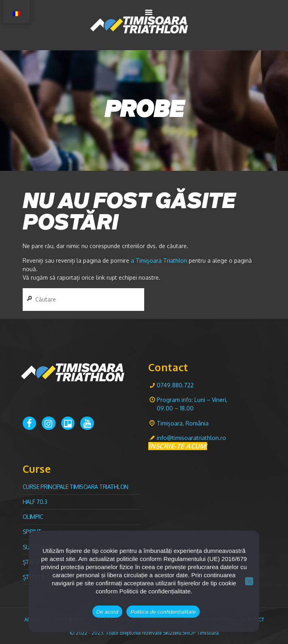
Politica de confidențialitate (163, 612)
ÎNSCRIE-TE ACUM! (178, 446)
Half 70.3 (35, 502)
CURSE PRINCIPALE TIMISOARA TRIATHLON (76, 487)
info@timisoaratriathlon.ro (191, 438)
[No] (249, 581)
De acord (108, 612)
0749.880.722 (175, 385)
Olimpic (33, 517)
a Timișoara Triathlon (159, 260)
